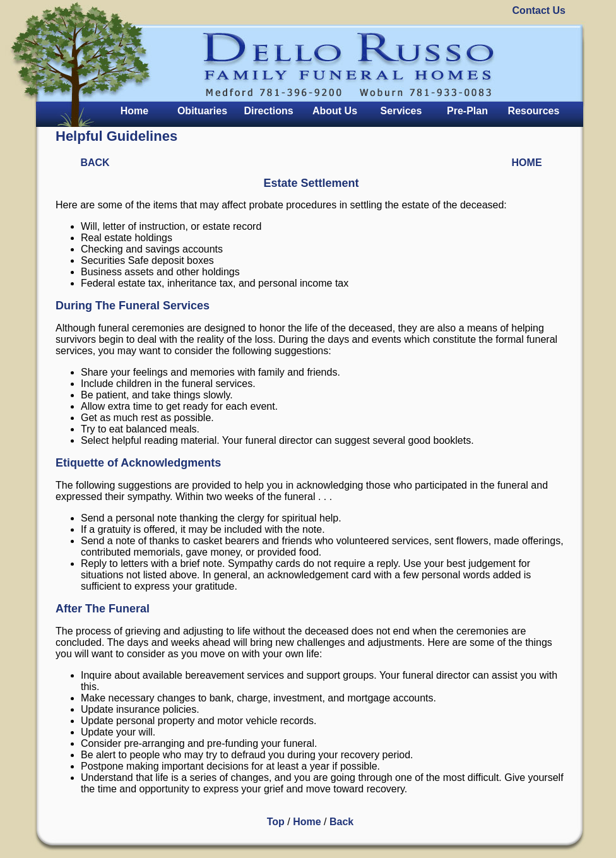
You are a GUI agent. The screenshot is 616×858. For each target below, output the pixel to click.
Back (341, 822)
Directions (268, 111)
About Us (335, 111)
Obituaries (202, 111)
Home (134, 111)
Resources (534, 111)
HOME (527, 163)
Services (401, 111)
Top (276, 822)
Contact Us (539, 10)
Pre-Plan (467, 111)
